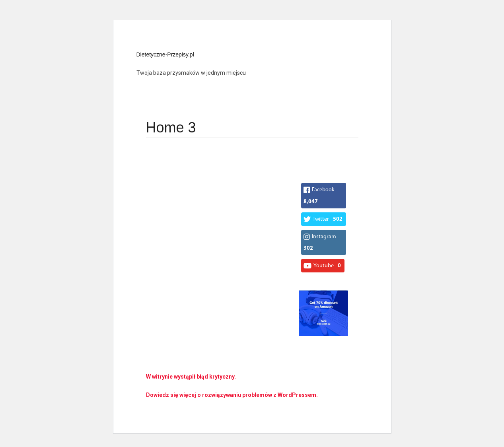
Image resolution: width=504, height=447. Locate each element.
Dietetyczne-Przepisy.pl (165, 54)
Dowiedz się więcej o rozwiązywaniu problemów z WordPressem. (232, 395)
